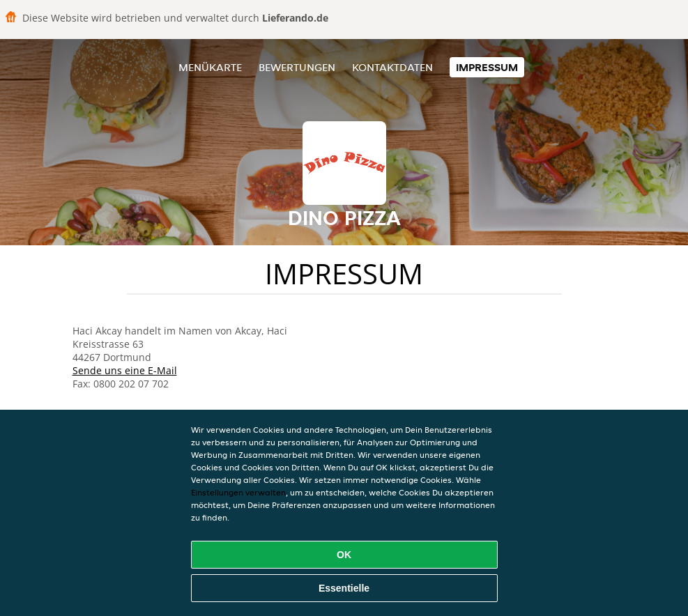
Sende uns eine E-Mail (125, 370)
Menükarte (210, 67)
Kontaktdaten (392, 67)
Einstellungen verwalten (238, 492)
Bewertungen (297, 67)
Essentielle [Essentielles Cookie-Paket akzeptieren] (344, 588)
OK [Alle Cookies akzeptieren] (344, 555)
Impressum (487, 67)
